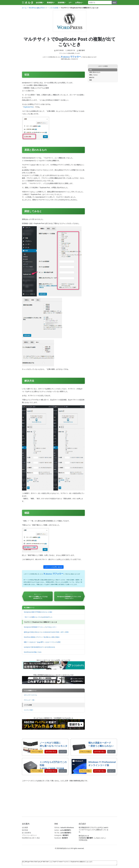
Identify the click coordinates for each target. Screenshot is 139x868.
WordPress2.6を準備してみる (33, 652)
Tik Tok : (63, 833)
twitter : (63, 830)
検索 (114, 3)
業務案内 (50, 3)
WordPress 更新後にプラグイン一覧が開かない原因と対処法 (42, 637)
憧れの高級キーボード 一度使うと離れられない (101, 744)
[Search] (100, 3)
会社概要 (25, 827)
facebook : (61, 838)
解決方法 (92, 77)
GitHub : (64, 827)
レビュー (63, 752)
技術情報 (61, 3)
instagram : (61, 835)
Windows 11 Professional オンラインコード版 (102, 764)
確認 (91, 80)
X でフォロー (71, 57)
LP (70, 3)
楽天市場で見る (51, 752)
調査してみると (94, 75)
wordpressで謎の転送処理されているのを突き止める (39, 647)
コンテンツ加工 (28, 710)
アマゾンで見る (37, 752)
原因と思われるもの (95, 72)
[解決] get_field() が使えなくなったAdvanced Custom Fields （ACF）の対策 (46, 632)
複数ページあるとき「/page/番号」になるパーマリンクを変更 (42, 642)
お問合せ (79, 3)
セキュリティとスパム (30, 695)
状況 (91, 70)
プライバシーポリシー (29, 835)
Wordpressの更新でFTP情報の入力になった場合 (38, 612)
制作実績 (25, 830)
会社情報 (39, 3)
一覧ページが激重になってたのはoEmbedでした (38, 617)
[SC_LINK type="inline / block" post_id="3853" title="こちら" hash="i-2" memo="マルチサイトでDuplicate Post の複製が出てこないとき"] (69, 863)
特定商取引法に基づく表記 (31, 838)
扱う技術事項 (26, 833)
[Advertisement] (69, 799)
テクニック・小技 (29, 700)
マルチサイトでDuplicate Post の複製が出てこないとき (40, 622)
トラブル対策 (28, 705)
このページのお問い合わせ (53, 567)
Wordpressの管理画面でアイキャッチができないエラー (40, 627)
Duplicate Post (28, 107)
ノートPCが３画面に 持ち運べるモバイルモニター (54, 746)
